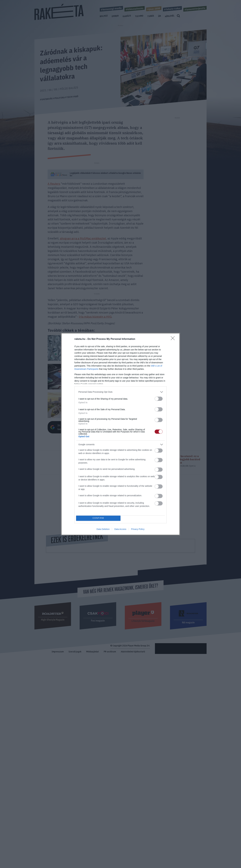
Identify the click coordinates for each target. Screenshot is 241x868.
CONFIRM (98, 518)
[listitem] (120, 392)
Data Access (120, 529)
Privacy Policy (138, 529)
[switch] (159, 399)
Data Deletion (103, 529)
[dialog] (120, 434)
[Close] (174, 339)
